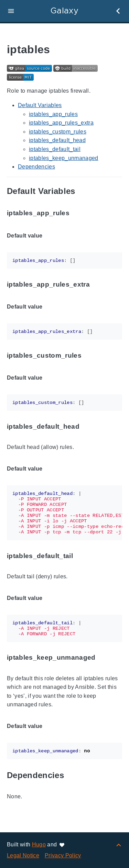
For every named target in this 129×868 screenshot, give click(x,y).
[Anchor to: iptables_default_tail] (81, 556)
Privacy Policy (63, 855)
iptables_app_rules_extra (61, 123)
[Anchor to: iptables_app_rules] (77, 213)
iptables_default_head (57, 140)
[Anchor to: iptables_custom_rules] (89, 355)
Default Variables (40, 105)
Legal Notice (23, 855)
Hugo (39, 844)
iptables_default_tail (55, 149)
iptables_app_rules (53, 114)
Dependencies (36, 167)
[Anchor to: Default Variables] (83, 191)
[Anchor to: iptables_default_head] (87, 426)
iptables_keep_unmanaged (64, 158)
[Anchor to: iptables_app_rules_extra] (98, 284)
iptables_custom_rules (58, 132)
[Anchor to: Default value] (50, 236)
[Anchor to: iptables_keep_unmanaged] (104, 658)
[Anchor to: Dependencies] (72, 776)
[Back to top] (119, 844)
